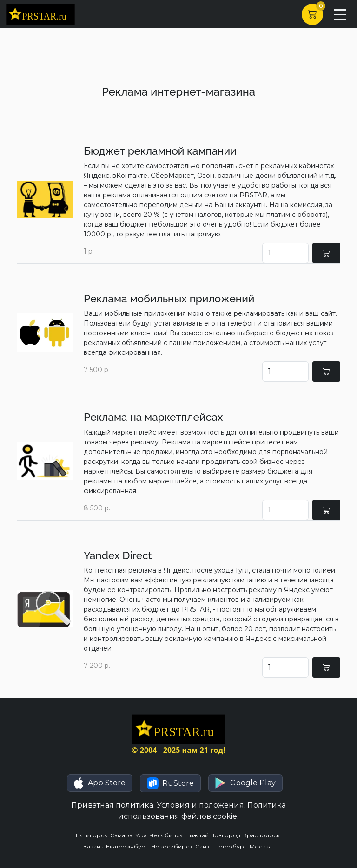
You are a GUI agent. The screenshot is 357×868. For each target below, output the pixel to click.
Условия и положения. (201, 805)
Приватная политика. (113, 805)
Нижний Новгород (214, 835)
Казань (95, 846)
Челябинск (168, 835)
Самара (123, 835)
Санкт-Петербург (222, 846)
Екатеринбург (129, 846)
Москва (261, 846)
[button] (100, 783)
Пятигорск (93, 835)
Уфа (142, 835)
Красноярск (262, 835)
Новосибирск (173, 846)
